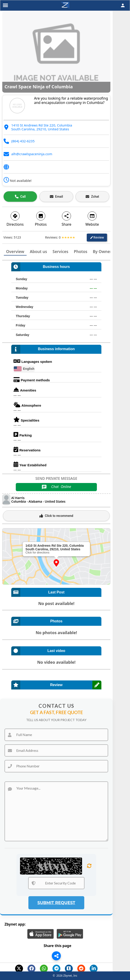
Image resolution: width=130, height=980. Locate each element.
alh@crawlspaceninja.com (32, 154)
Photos (41, 219)
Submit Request (56, 903)
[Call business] (20, 197)
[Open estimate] (92, 197)
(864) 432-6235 (23, 141)
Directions (15, 219)
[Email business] (56, 197)
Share (67, 219)
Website (92, 219)
